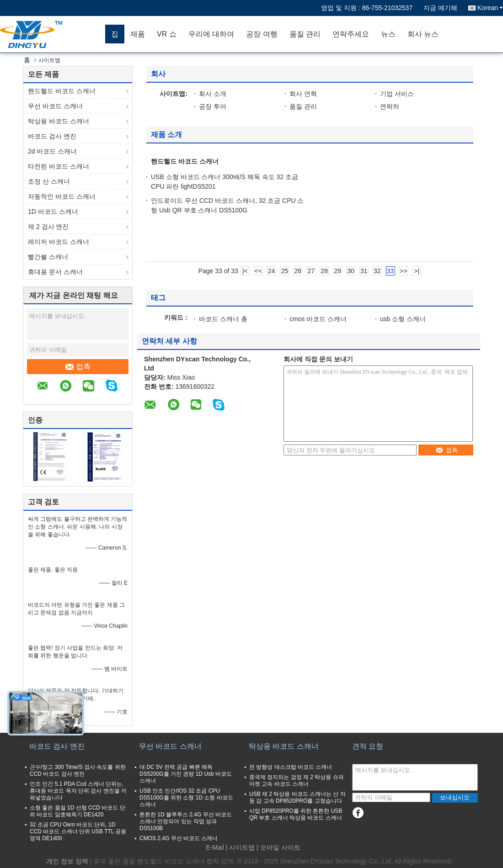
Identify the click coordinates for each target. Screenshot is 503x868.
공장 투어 (213, 106)
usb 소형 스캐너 (403, 319)
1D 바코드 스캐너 (53, 212)
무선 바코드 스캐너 (55, 106)
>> (403, 271)
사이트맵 (242, 847)
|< (245, 271)
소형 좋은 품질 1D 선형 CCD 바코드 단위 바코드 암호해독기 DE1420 (78, 811)
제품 (138, 34)
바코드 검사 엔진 (52, 136)
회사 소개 (213, 94)
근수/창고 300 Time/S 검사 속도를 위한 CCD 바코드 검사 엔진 (78, 770)
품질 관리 (305, 34)
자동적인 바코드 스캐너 (62, 196)
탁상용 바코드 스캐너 (59, 121)
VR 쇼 (167, 34)
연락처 (390, 106)
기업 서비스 (397, 94)
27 (311, 271)
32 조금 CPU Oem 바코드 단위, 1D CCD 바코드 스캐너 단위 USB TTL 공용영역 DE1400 (78, 831)
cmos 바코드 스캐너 (318, 319)
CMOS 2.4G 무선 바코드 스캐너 (179, 838)
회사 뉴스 (423, 34)
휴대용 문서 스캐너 (55, 272)
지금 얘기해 (440, 8)
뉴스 (388, 34)
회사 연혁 (303, 94)
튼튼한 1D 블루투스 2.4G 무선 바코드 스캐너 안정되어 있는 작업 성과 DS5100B (186, 821)
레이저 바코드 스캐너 (59, 242)
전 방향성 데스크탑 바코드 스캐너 (291, 767)
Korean (490, 8)
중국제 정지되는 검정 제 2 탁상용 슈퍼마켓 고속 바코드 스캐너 (297, 781)
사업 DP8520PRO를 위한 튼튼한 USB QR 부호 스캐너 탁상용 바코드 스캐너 (296, 814)
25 (285, 271)
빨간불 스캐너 (48, 257)
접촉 (78, 367)
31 (364, 271)
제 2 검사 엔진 (48, 227)
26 (298, 271)
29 (337, 271)
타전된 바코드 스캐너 (59, 166)
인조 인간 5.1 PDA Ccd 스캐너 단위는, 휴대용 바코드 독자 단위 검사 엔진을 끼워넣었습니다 (78, 791)
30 (351, 271)
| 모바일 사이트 (278, 847)
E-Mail (215, 847)
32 (377, 271)
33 (391, 271)
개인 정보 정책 (67, 861)
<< (258, 271)
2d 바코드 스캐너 (52, 151)
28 (324, 271)
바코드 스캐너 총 (223, 319)
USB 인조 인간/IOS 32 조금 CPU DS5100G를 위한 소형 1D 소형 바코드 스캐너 (186, 798)
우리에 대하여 (211, 34)
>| (417, 271)
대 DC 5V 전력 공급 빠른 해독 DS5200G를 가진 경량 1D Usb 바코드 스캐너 (186, 774)
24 (272, 271)
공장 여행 (262, 34)
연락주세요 (351, 34)
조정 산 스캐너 (49, 181)
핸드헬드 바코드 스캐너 (62, 91)
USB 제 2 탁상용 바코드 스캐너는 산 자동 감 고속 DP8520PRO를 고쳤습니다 (297, 797)
